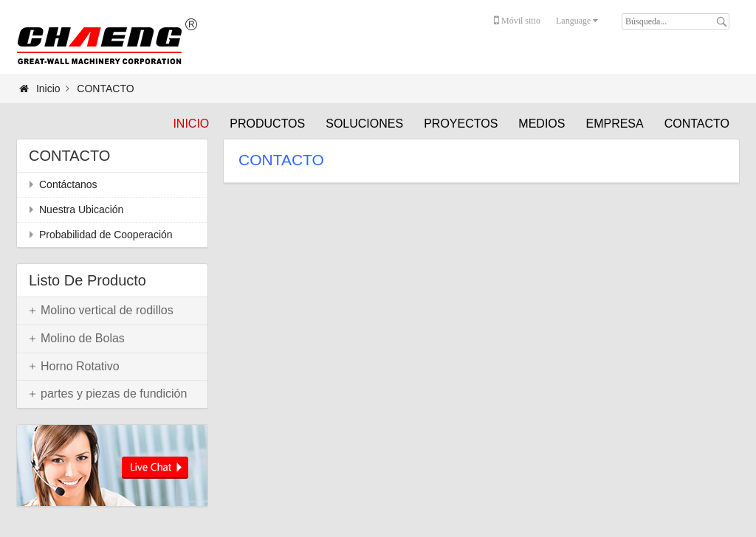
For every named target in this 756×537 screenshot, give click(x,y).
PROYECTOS (461, 124)
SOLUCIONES (364, 124)
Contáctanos (68, 184)
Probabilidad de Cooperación (106, 235)
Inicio (191, 124)
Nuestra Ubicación (81, 209)
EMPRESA (614, 124)
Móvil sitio (517, 21)
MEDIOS (542, 124)
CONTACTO (697, 124)
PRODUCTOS (267, 124)
